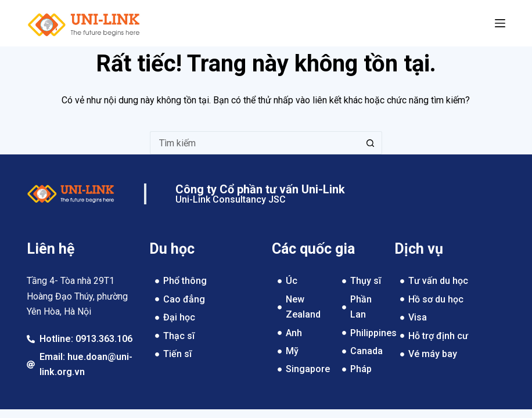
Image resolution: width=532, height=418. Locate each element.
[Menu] (500, 23)
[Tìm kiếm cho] (254, 143)
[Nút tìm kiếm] (371, 143)
